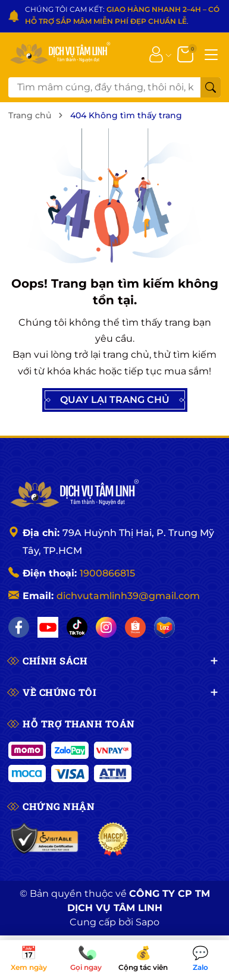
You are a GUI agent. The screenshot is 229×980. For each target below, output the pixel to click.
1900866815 (107, 573)
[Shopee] (135, 627)
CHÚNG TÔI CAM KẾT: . (122, 15)
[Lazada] (164, 627)
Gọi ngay (86, 959)
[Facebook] (19, 627)
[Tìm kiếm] (211, 87)
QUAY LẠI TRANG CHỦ (115, 400)
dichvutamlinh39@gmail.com (128, 596)
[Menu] (211, 53)
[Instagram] (106, 627)
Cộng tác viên (143, 959)
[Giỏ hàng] (186, 53)
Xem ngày (29, 959)
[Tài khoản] (156, 53)
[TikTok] (77, 627)
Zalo (200, 959)
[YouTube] (48, 627)
